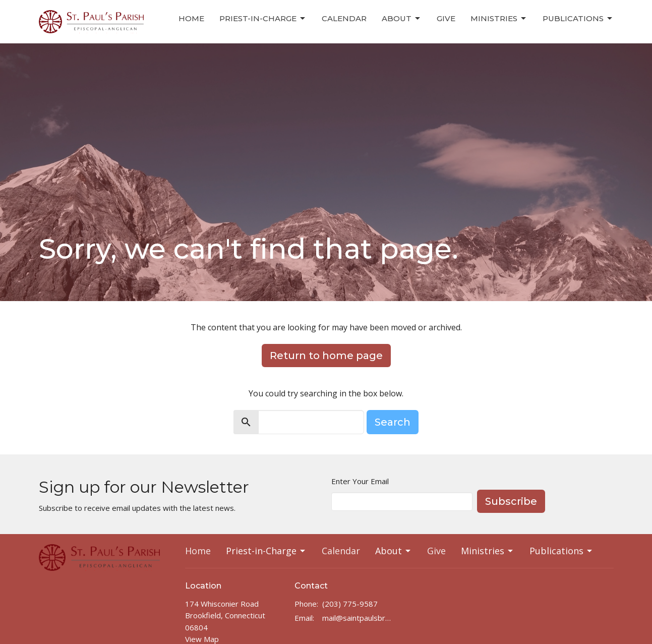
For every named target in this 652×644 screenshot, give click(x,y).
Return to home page (326, 356)
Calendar (344, 18)
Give (446, 18)
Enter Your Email (360, 481)
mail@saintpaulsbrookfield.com (358, 618)
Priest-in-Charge (263, 19)
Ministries (499, 19)
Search (393, 422)
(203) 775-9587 (350, 604)
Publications (578, 19)
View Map (202, 639)
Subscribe (511, 501)
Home (191, 18)
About (402, 19)
